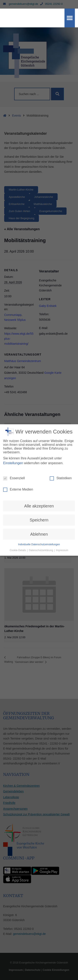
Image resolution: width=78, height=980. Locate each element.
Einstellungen (13, 458)
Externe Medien (18, 484)
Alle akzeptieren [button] (39, 501)
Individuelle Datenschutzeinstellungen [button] (39, 539)
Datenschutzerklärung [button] (41, 545)
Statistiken (61, 473)
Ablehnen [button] (39, 529)
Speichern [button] (39, 515)
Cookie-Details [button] (18, 545)
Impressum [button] (62, 545)
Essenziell (14, 473)
